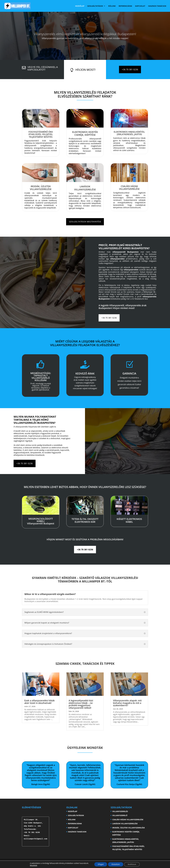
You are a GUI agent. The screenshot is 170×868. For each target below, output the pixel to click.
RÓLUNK (112, 6)
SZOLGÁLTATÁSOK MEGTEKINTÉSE (85, 222)
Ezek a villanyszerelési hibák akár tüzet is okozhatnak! (39, 702)
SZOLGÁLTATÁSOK (95, 6)
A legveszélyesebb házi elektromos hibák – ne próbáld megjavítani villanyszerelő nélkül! (81, 704)
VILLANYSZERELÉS (120, 811)
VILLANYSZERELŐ (120, 815)
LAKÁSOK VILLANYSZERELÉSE (125, 823)
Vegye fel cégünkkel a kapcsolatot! (43, 68)
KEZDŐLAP (80, 6)
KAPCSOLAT (140, 6)
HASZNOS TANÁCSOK (157, 6)
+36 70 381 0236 (130, 69)
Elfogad (101, 864)
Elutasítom (116, 864)
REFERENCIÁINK (125, 6)
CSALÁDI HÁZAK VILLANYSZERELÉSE (128, 819)
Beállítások (132, 864)
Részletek (33, 865)
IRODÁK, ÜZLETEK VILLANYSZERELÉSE (129, 828)
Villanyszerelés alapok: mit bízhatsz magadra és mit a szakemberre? (127, 703)
